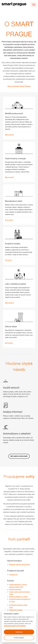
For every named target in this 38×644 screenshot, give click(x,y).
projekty (9, 220)
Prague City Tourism (16, 610)
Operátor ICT (14, 575)
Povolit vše (19, 632)
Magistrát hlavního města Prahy (20, 564)
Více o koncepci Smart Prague (19, 86)
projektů (9, 135)
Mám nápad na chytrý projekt (19, 456)
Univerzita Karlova (15, 589)
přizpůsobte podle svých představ (15, 626)
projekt (8, 260)
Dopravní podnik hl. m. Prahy (18, 597)
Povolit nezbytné (19, 638)
